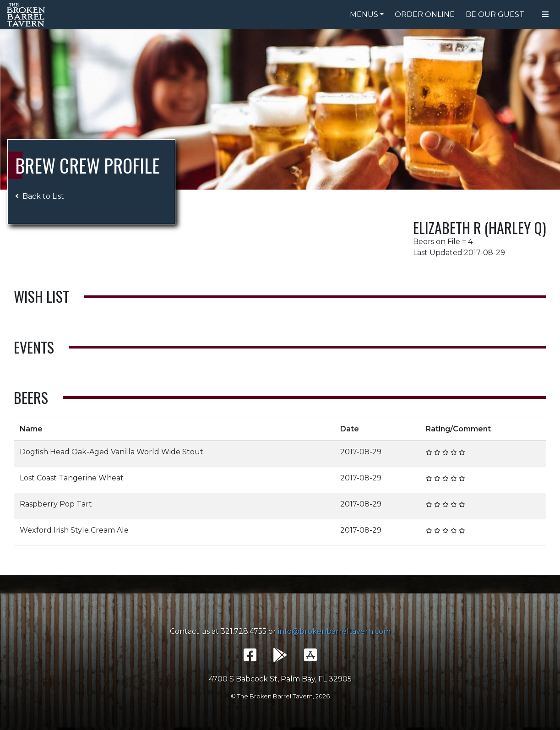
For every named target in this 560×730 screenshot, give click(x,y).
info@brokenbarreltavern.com (334, 631)
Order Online (425, 14)
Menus (364, 14)
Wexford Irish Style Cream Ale (74, 530)
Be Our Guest (495, 14)
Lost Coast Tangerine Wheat (72, 478)
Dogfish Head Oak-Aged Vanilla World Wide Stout (111, 452)
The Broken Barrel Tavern (27, 15)
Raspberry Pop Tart (56, 504)
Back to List (40, 196)
